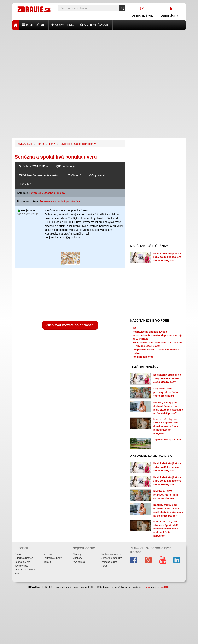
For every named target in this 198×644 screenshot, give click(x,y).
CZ (134, 328)
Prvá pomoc (79, 562)
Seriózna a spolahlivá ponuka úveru (61, 201)
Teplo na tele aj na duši (167, 439)
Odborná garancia (24, 558)
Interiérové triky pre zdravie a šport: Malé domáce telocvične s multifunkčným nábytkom (166, 426)
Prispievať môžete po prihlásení (70, 325)
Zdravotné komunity (111, 558)
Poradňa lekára (109, 562)
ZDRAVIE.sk (25, 144)
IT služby (146, 587)
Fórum (41, 144)
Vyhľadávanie (95, 25)
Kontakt (47, 562)
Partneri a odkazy (52, 558)
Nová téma (63, 25)
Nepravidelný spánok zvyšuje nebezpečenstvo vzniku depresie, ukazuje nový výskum (157, 335)
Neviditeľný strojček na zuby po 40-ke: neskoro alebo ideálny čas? (167, 257)
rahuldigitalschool (143, 357)
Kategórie (34, 25)
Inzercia (48, 554)
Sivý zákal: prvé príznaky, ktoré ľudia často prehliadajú (166, 392)
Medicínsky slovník (111, 554)
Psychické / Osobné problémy (78, 144)
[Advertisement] (99, 57)
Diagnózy (77, 558)
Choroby (77, 554)
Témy (52, 144)
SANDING (165, 587)
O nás (18, 554)
